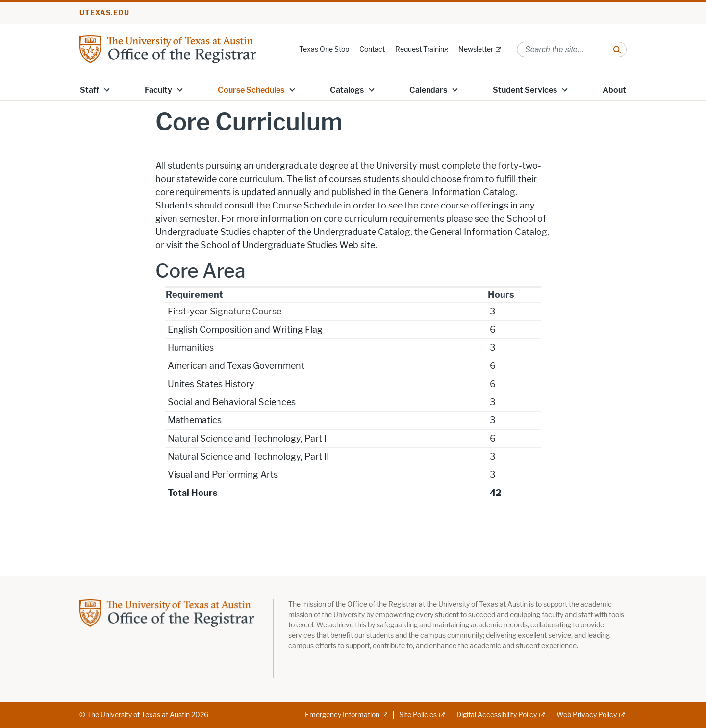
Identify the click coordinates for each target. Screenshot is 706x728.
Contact (372, 49)
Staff (89, 90)
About (614, 90)
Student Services (525, 90)
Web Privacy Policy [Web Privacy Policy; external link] (587, 715)
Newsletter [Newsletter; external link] (476, 49)
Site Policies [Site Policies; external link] (418, 715)
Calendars (428, 90)
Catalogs (347, 90)
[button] (107, 89)
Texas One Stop (324, 49)
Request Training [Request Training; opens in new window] (422, 49)
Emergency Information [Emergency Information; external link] (342, 715)
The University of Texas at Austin (138, 715)
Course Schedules (251, 90)
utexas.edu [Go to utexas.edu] (104, 13)
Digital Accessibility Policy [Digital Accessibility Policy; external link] (497, 715)
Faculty (158, 90)
